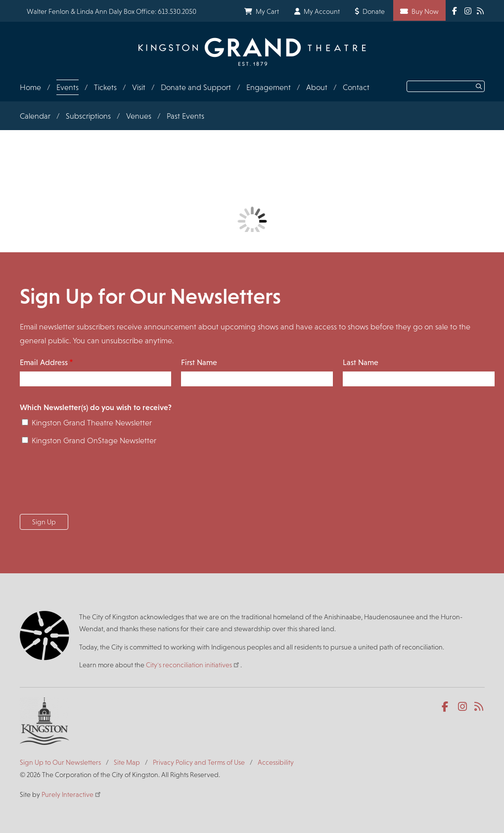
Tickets (105, 87)
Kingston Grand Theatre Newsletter (92, 423)
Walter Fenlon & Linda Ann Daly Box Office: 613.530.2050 (112, 11)
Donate (374, 11)
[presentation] (95, 483)
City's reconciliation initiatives (193, 665)
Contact (356, 87)
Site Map (127, 762)
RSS (480, 707)
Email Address (44, 362)
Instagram (463, 707)
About (317, 87)
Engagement (269, 87)
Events (68, 87)
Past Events (185, 116)
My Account (322, 11)
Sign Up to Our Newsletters (60, 762)
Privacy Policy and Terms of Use (199, 762)
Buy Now (425, 11)
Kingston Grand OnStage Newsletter (94, 440)
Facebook (447, 707)
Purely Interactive (72, 794)
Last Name (361, 362)
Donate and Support (196, 87)
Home (30, 87)
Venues (139, 116)
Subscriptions (88, 116)
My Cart (267, 11)
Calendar (35, 116)
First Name (199, 362)
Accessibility (276, 762)
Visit (139, 87)
